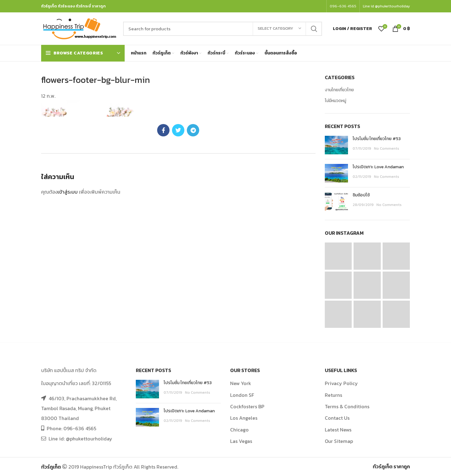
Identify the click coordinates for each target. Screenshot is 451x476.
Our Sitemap (339, 441)
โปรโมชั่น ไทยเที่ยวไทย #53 (377, 139)
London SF (242, 395)
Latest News (338, 430)
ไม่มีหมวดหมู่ (335, 101)
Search (314, 29)
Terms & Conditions (347, 406)
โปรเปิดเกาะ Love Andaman (378, 167)
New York (241, 383)
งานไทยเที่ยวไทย (339, 90)
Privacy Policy (341, 383)
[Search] (223, 29)
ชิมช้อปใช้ (361, 195)
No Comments (387, 148)
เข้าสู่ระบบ (68, 192)
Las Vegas (241, 441)
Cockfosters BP (247, 406)
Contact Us (337, 418)
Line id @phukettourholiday (386, 6)
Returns (333, 395)
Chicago (239, 430)
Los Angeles (244, 418)
